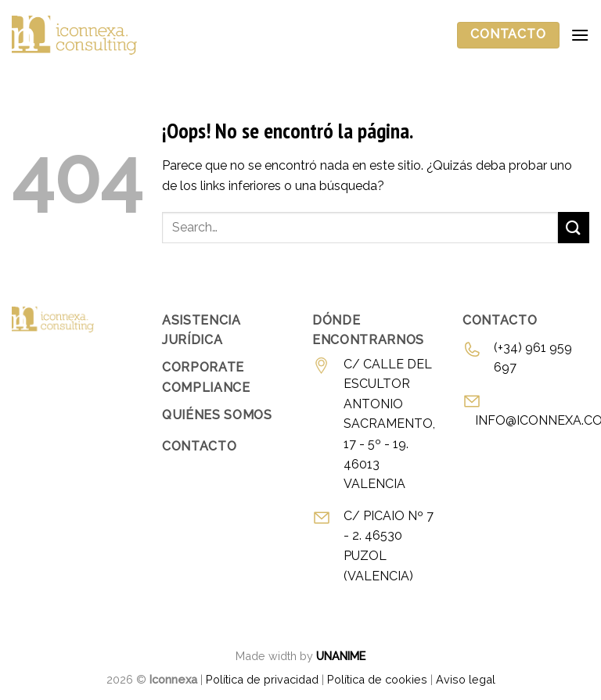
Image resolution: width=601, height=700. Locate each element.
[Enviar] (574, 227)
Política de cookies (377, 679)
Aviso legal (466, 679)
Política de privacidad (262, 679)
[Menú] (580, 35)
